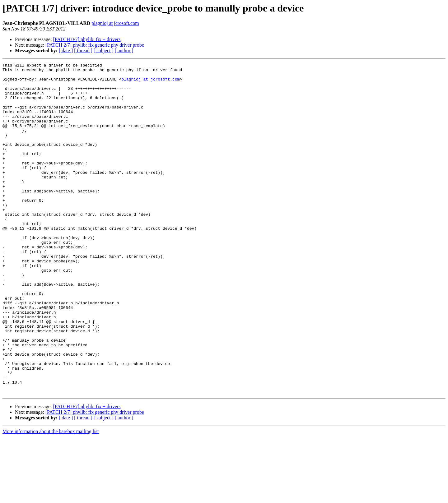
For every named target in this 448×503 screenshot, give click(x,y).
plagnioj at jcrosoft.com (115, 23)
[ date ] (66, 51)
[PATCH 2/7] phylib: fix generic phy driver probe (95, 45)
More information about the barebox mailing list (51, 498)
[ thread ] (83, 51)
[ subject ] (104, 51)
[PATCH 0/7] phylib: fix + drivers (87, 39)
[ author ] (124, 51)
